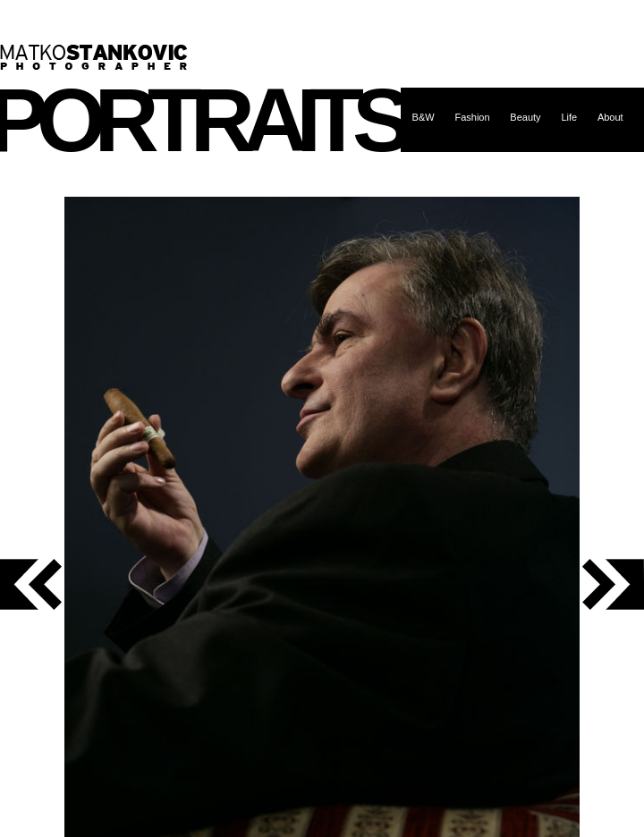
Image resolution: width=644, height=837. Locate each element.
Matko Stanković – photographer (94, 57)
